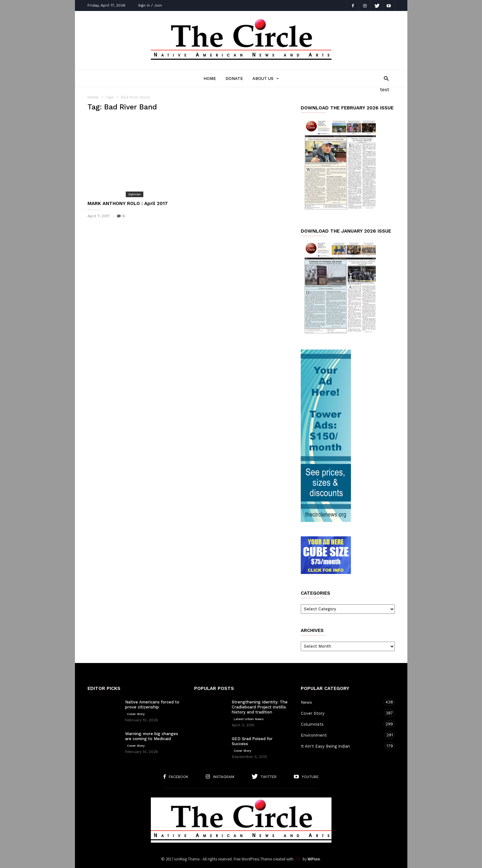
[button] (385, 78)
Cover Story (136, 714)
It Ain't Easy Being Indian (342, 746)
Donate (234, 79)
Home (210, 79)
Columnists (342, 724)
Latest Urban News (249, 719)
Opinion (135, 194)
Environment (342, 735)
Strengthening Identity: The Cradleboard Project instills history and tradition (260, 707)
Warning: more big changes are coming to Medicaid (152, 736)
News (342, 702)
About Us (266, 79)
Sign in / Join (150, 5)
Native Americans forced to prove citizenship (152, 705)
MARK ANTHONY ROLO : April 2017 (128, 203)
